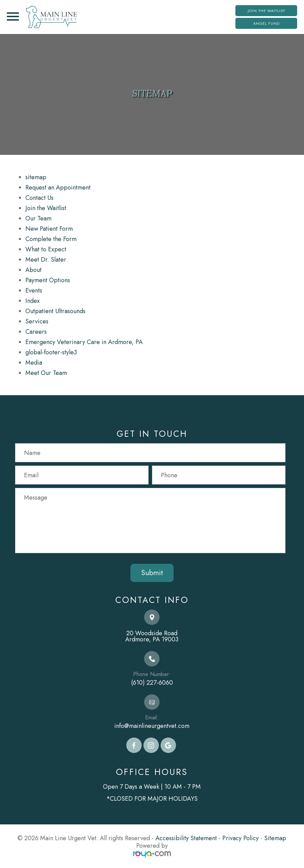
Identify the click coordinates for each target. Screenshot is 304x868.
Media (34, 363)
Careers (36, 332)
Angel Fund (266, 23)
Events (34, 290)
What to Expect (46, 249)
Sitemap (275, 838)
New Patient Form (49, 229)
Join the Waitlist (266, 11)
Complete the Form (51, 239)
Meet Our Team (46, 373)
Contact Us (39, 198)
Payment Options (48, 280)
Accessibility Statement (186, 838)
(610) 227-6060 (152, 683)
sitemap (36, 177)
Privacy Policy (241, 838)
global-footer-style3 (51, 352)
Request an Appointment (58, 187)
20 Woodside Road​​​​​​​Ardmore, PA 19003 (152, 636)
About (33, 270)
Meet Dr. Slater (46, 260)
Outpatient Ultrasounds (55, 311)
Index (33, 301)
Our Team (38, 218)
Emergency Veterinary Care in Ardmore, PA (84, 342)
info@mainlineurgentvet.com (152, 726)
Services (37, 321)
